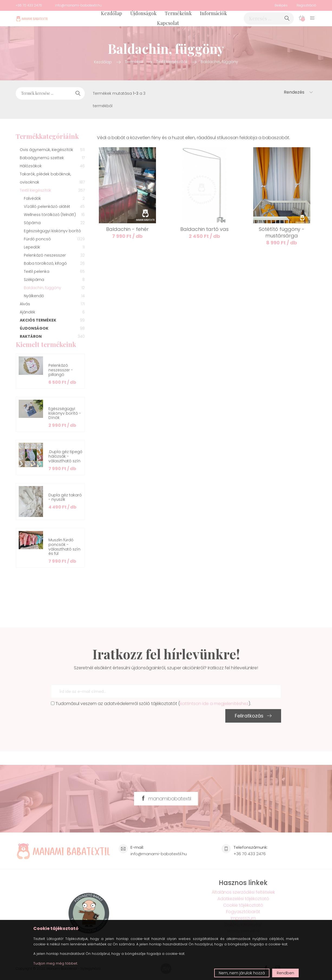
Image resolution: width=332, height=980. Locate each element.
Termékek (134, 62)
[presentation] (92, 720)
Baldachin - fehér (127, 229)
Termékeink (178, 13)
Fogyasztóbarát (243, 912)
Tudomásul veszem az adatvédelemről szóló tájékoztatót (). (151, 704)
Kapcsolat (168, 23)
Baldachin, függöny (219, 62)
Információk (213, 13)
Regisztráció (306, 5)
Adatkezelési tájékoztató (243, 899)
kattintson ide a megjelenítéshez (214, 704)
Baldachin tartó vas (204, 229)
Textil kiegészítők (172, 62)
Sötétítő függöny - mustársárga (282, 232)
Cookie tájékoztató (243, 905)
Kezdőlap (112, 13)
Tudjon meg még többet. (56, 963)
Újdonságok (143, 13)
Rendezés (298, 92)
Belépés (281, 5)
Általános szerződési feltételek (243, 892)
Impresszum (243, 918)
